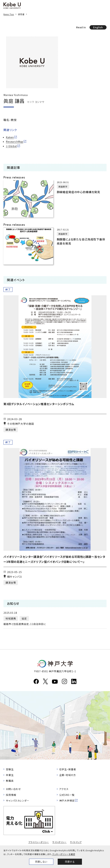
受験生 (10, 769)
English (98, 27)
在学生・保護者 (68, 769)
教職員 (10, 781)
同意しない (41, 862)
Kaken (10, 137)
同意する (70, 862)
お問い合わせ (13, 789)
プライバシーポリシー (39, 842)
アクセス (64, 789)
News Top (9, 14)
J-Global (11, 146)
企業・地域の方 (68, 775)
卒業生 (10, 775)
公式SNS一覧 (67, 795)
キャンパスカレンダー (17, 801)
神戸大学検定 (67, 801)
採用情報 (11, 795)
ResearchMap (15, 142)
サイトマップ (76, 842)
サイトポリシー (59, 842)
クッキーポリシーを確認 (64, 854)
